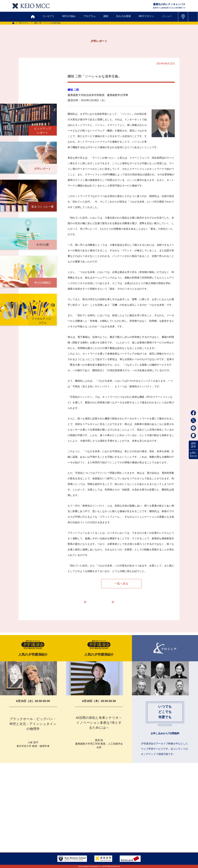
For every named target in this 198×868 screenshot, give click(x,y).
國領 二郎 (73, 90)
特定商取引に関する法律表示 (109, 836)
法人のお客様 (123, 16)
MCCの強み (69, 16)
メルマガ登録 (87, 813)
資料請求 (193, 445)
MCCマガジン (146, 16)
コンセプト (48, 16)
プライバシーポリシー (73, 836)
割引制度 (67, 813)
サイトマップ (78, 828)
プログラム (89, 16)
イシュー (167, 16)
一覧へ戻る (121, 584)
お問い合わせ (193, 454)
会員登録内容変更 (48, 828)
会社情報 (43, 836)
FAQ (96, 828)
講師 (106, 16)
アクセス (26, 828)
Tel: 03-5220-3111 (162, 828)
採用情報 (26, 836)
